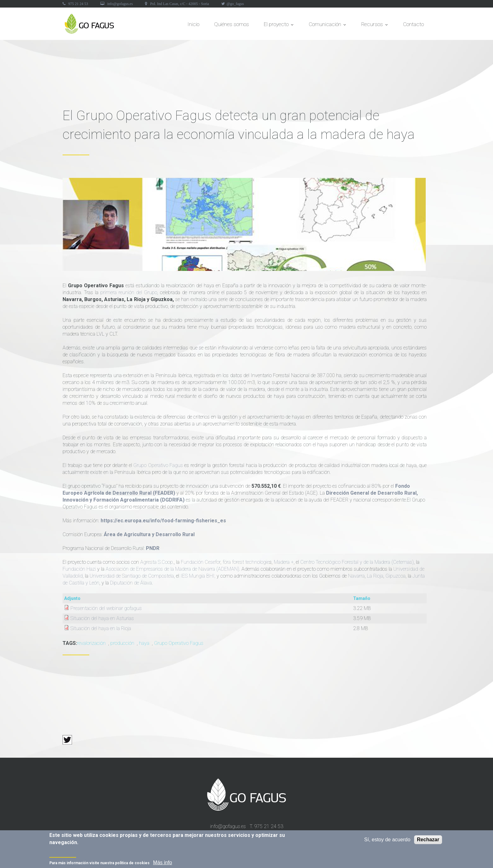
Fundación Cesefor (201, 562)
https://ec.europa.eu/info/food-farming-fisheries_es (163, 521)
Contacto (413, 24)
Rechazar (428, 841)
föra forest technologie (246, 562)
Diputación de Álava (131, 583)
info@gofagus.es (120, 4)
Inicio (193, 24)
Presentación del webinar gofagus (106, 608)
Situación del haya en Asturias (102, 618)
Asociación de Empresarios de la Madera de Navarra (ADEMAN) (172, 569)
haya (144, 643)
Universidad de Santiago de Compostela (132, 576)
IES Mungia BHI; (198, 576)
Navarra (356, 576)
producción (122, 643)
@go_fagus (235, 4)
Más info (163, 864)
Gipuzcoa (396, 576)
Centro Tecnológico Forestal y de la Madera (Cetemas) (357, 562)
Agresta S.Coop (157, 562)
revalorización (91, 643)
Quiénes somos (232, 24)
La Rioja (375, 576)
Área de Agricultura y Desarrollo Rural (149, 534)
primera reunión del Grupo (129, 292)
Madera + (284, 562)
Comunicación (328, 26)
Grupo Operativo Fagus (158, 465)
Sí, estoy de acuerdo (387, 841)
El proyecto (279, 26)
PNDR (153, 548)
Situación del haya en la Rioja (101, 628)
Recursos (375, 26)
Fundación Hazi (79, 569)
